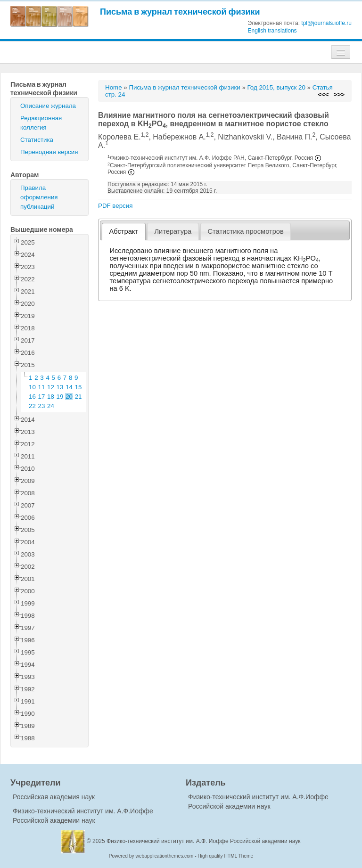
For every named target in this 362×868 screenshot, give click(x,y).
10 (32, 387)
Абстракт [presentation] (124, 231)
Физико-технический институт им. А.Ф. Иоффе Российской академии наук (204, 841)
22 (32, 406)
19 (60, 397)
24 (51, 406)
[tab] (124, 232)
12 (51, 387)
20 (69, 397)
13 (60, 387)
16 (32, 397)
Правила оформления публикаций (39, 197)
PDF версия (115, 206)
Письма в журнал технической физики (180, 12)
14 (69, 387)
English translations (272, 31)
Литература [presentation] (173, 231)
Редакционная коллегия (41, 123)
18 (51, 397)
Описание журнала (48, 106)
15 (78, 387)
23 (42, 406)
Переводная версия (49, 152)
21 (78, 397)
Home (114, 87)
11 (42, 387)
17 (42, 397)
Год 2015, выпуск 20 (276, 87)
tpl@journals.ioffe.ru (326, 23)
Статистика (37, 140)
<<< (323, 94)
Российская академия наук (54, 797)
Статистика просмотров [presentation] (245, 231)
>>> (339, 94)
